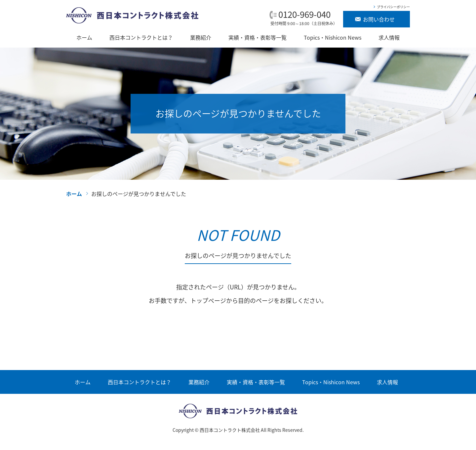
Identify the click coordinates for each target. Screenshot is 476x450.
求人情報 (389, 37)
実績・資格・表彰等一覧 (258, 37)
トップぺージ (208, 300)
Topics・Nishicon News (333, 37)
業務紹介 (201, 37)
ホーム (84, 37)
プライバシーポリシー (393, 7)
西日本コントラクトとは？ (141, 37)
